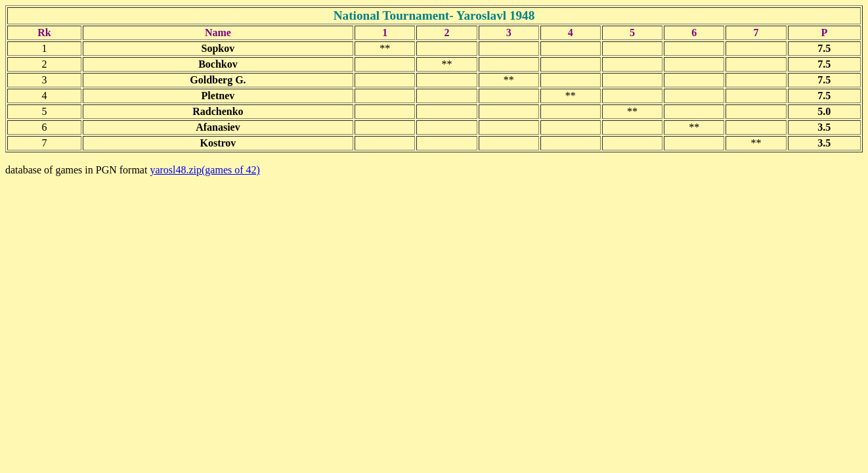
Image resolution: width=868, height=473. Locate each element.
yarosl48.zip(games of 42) (205, 170)
